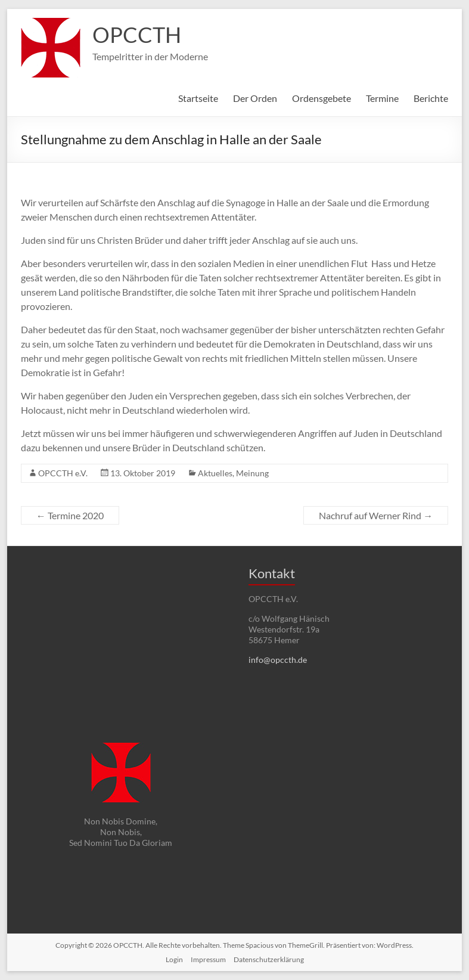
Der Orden (255, 98)
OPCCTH (137, 35)
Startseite (198, 98)
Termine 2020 (70, 515)
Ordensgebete (322, 98)
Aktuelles (215, 473)
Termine (382, 98)
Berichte (431, 98)
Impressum (208, 959)
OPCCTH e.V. (63, 473)
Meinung (252, 473)
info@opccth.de (278, 660)
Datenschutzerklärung (269, 959)
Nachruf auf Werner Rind (376, 515)
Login (174, 959)
